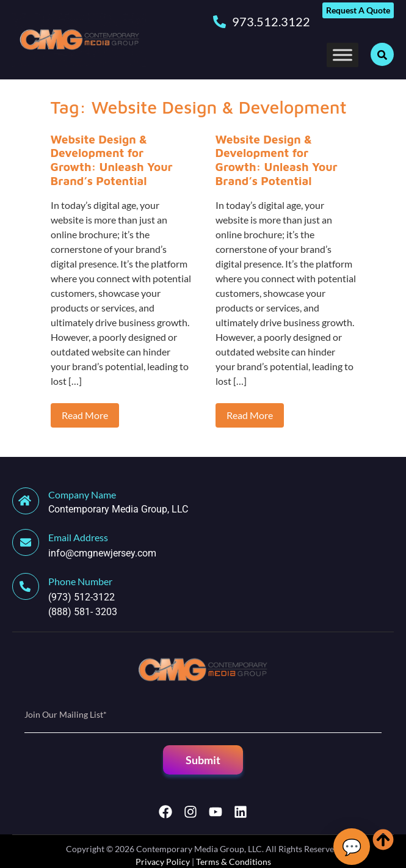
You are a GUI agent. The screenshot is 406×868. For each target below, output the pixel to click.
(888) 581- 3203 (83, 612)
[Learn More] (203, 502)
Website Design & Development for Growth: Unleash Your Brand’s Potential (112, 160)
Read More (85, 415)
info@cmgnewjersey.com (102, 553)
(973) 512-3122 (82, 597)
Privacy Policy (163, 862)
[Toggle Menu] (343, 55)
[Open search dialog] (382, 54)
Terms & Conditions (234, 862)
